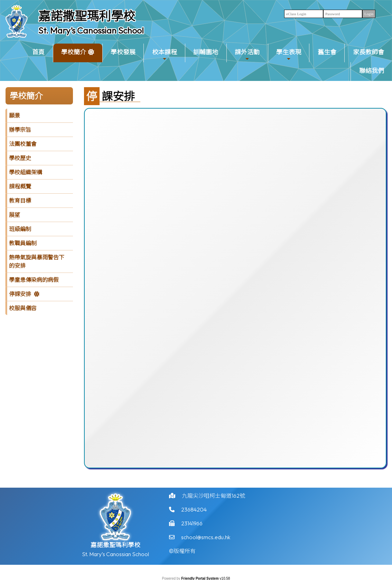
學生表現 (289, 55)
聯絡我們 (372, 71)
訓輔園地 (206, 52)
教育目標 (20, 201)
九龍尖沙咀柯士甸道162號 (213, 498)
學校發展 (123, 52)
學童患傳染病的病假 (34, 280)
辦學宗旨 (20, 130)
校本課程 (165, 55)
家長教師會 (368, 52)
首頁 (38, 52)
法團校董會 (23, 144)
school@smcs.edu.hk (206, 539)
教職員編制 (23, 243)
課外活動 (247, 55)
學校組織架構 (26, 172)
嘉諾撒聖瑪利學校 (87, 16)
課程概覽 (20, 186)
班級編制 (20, 229)
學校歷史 (20, 158)
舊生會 (327, 52)
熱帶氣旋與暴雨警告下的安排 (37, 261)
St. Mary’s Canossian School (91, 30)
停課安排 (20, 294)
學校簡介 (74, 55)
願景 (15, 116)
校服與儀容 (23, 308)
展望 (15, 215)
